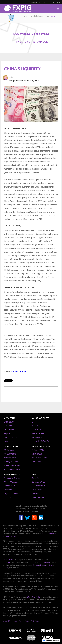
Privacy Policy (24, 621)
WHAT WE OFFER (40, 418)
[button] (58, 9)
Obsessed (36, 494)
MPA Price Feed (38, 437)
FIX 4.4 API (36, 430)
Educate (35, 478)
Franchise (8, 490)
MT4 (34, 422)
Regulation (8, 433)
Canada (36, 565)
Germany (44, 565)
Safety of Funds (11, 437)
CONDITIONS (11, 446)
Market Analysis (38, 486)
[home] (16, 9)
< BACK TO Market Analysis (31, 42)
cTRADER (36, 426)
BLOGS (35, 474)
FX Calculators (10, 454)
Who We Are (9, 422)
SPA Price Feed (38, 433)
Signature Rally (34, 597)
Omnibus (8, 497)
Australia (47, 562)
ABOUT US (9, 418)
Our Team (8, 426)
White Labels (9, 486)
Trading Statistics (11, 462)
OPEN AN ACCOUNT (39, 2)
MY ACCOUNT (55, 2)
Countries (7, 562)
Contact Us (9, 441)
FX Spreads (9, 450)
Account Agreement (12, 469)
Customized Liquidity (40, 441)
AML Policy (35, 621)
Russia (6, 568)
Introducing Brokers (12, 478)
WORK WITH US (12, 474)
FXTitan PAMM (38, 450)
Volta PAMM (37, 454)
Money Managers (11, 482)
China (51, 565)
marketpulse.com (19, 371)
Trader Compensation (13, 465)
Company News (38, 482)
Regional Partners (11, 494)
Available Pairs (10, 458)
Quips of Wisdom (39, 497)
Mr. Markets (37, 490)
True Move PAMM (39, 458)
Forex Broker (8, 560)
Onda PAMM (37, 462)
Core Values (9, 430)
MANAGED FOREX (41, 446)
